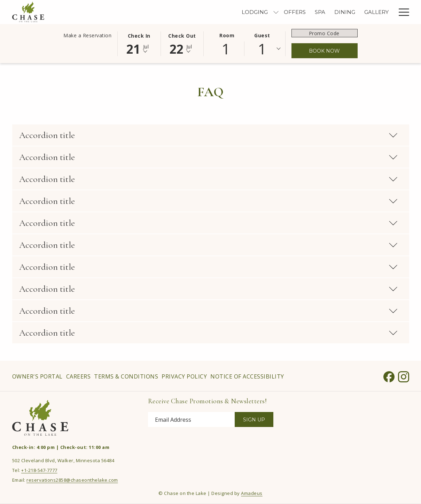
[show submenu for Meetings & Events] (390, 12)
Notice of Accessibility (247, 376)
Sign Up (254, 420)
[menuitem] (183, 12)
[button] (139, 43)
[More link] (401, 12)
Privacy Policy (184, 376)
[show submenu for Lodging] (204, 12)
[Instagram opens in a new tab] (404, 375)
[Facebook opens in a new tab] (389, 375)
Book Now (324, 51)
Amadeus (252, 493)
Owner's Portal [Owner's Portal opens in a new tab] (37, 378)
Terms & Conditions (126, 376)
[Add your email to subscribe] (191, 419)
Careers (79, 376)
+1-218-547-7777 (39, 470)
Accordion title (209, 135)
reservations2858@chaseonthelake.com (72, 480)
